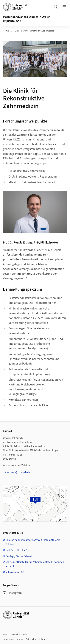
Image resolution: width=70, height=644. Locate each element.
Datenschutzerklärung (36, 639)
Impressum (8, 639)
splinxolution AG (15, 572)
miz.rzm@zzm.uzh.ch (18, 472)
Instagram (12, 593)
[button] (63, 491)
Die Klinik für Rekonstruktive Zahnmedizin (35, 31)
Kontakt (20, 639)
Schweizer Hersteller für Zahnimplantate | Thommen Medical (35, 564)
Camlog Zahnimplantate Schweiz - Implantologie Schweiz (33, 542)
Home (6, 31)
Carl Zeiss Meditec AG (17, 550)
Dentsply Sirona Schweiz (19, 556)
